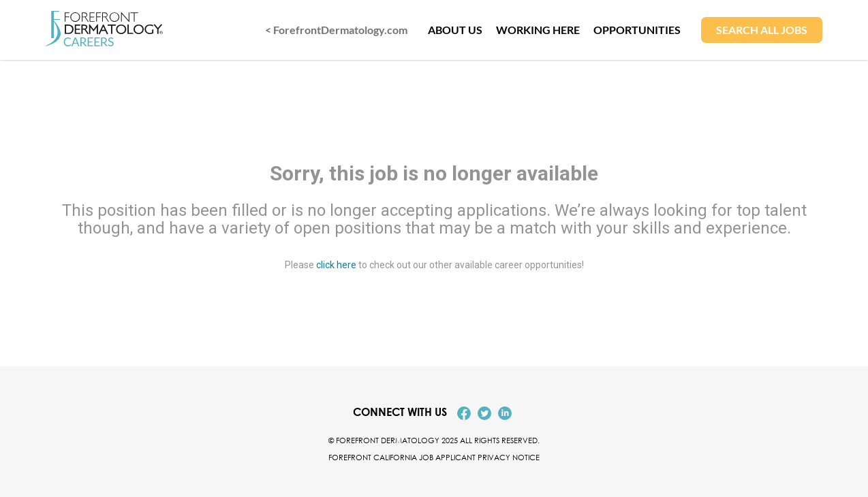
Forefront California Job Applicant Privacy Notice (434, 457)
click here (336, 264)
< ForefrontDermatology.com (336, 30)
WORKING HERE (538, 30)
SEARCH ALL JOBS (762, 30)
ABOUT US (455, 30)
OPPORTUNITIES (637, 30)
